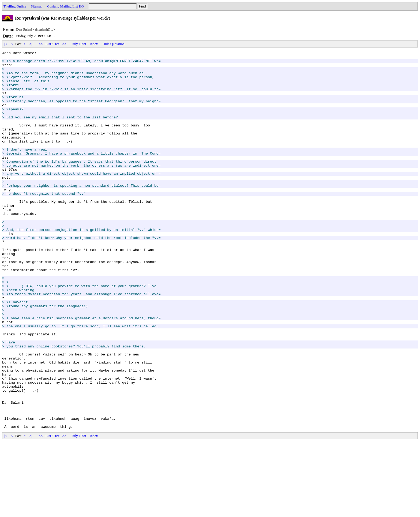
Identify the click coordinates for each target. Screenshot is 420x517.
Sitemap (37, 6)
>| (31, 44)
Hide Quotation (113, 44)
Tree (56, 44)
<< (41, 44)
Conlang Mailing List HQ (65, 6)
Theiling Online (15, 6)
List (48, 44)
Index (94, 44)
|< (6, 44)
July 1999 (79, 44)
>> (65, 44)
